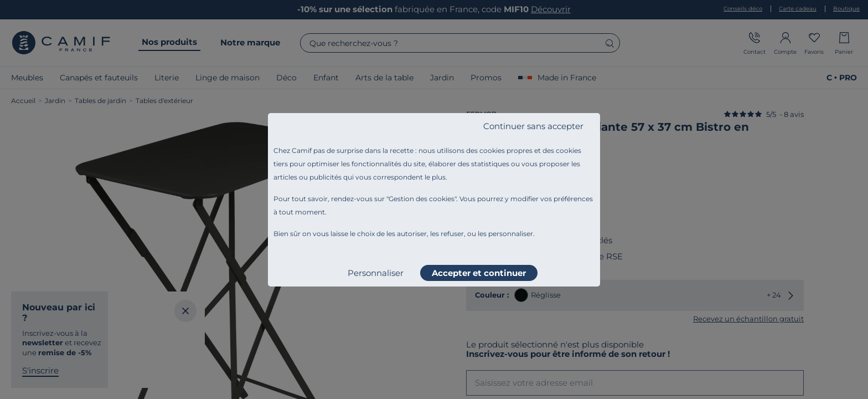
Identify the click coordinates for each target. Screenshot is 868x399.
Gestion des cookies (422, 199)
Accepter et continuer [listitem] (479, 273)
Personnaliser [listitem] (376, 273)
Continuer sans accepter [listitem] (533, 126)
